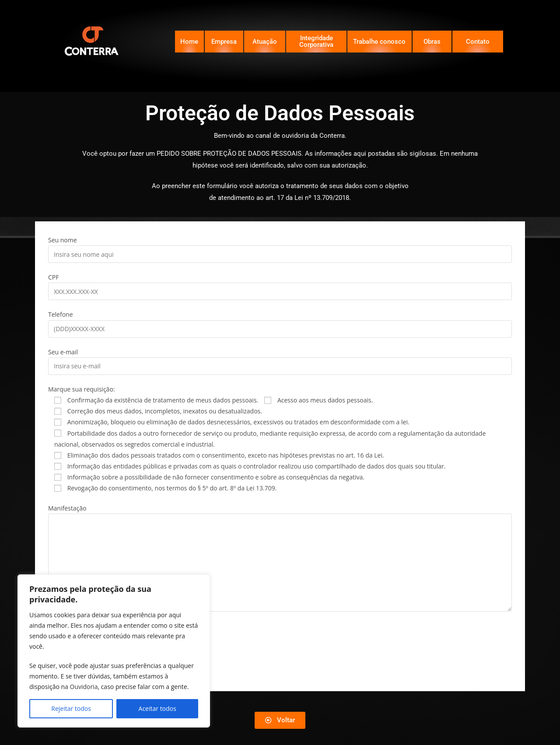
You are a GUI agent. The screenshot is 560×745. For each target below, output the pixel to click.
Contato (478, 42)
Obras (432, 42)
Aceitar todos (157, 708)
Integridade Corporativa (316, 41)
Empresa (224, 42)
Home (189, 42)
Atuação (265, 42)
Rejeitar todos (71, 708)
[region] (114, 651)
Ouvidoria (84, 687)
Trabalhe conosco (379, 42)
